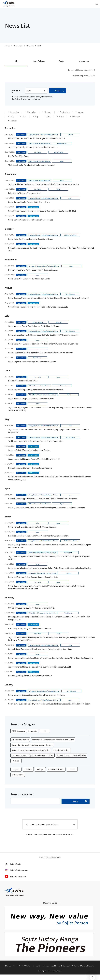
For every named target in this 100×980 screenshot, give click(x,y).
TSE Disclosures (18, 731)
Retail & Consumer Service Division (71, 755)
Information (84, 61)
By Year (15, 91)
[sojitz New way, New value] (8, 4)
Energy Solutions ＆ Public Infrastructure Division (32, 745)
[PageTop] (92, 977)
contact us (36, 99)
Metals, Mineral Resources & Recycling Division (31, 750)
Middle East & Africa (56, 769)
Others (16, 761)
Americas (28, 769)
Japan (16, 769)
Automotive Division (20, 740)
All (16, 61)
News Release (39, 61)
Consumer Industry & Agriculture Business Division (33, 755)
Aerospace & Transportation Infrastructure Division (53, 740)
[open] (97, 4)
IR (45, 731)
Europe (40, 769)
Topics (61, 61)
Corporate (33, 731)
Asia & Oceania (18, 775)
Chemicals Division (61, 750)
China (72, 769)
